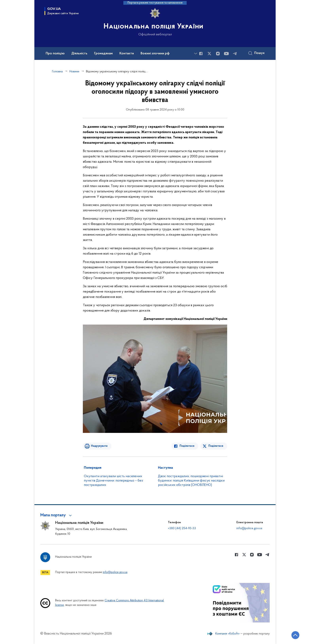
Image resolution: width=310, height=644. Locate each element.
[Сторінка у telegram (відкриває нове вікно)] (235, 54)
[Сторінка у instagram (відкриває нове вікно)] (218, 54)
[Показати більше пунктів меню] (196, 53)
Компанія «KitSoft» (228, 634)
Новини (74, 72)
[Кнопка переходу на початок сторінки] (295, 635)
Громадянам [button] (103, 54)
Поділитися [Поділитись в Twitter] (216, 446)
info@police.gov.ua (249, 528)
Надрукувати (99, 446)
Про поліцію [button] (55, 54)
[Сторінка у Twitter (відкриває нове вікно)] (209, 54)
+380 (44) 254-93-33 (182, 528)
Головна (57, 72)
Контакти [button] (127, 54)
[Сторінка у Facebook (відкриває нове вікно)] (201, 54)
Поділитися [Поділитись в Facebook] (187, 446)
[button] (57, 515)
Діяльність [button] (79, 54)
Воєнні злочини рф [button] (155, 54)
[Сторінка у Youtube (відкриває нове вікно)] (226, 54)
